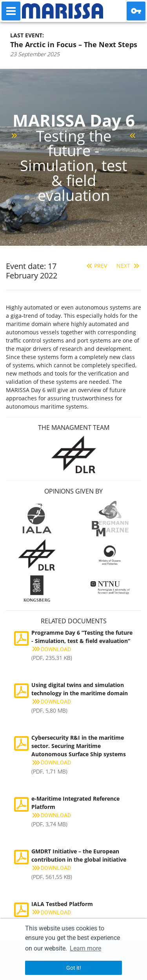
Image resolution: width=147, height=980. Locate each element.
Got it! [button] (74, 968)
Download (51, 649)
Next (129, 266)
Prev (96, 266)
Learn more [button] (85, 948)
